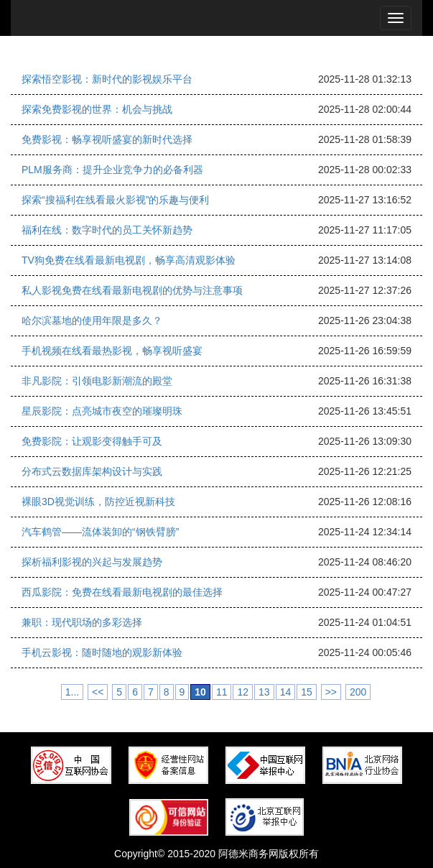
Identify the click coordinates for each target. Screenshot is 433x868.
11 (222, 692)
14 (286, 692)
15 (307, 692)
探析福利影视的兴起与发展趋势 (92, 562)
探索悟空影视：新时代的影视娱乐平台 (107, 79)
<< (98, 692)
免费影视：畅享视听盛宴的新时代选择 (107, 139)
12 (243, 692)
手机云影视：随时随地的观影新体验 (102, 652)
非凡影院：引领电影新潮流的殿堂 (97, 381)
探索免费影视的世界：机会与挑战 (97, 109)
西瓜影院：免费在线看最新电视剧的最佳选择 (122, 592)
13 (264, 692)
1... (72, 692)
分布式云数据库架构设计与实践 (92, 471)
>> (331, 692)
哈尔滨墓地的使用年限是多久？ (92, 320)
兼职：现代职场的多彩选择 (82, 622)
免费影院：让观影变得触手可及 (92, 441)
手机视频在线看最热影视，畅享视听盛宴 (112, 351)
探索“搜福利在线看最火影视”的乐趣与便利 (115, 200)
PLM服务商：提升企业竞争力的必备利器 (112, 170)
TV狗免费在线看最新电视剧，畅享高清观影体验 (129, 260)
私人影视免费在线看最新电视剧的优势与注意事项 (132, 290)
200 (358, 692)
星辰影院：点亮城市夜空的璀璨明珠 (102, 411)
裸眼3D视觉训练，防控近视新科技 (98, 502)
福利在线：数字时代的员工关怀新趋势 (107, 230)
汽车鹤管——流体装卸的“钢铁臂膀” (100, 532)
